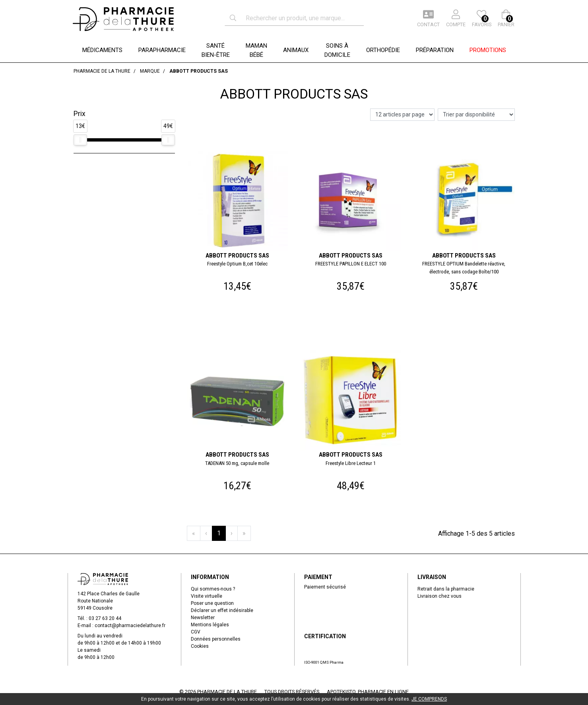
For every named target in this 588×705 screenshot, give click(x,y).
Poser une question (212, 603)
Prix (80, 114)
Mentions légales (210, 625)
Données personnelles (216, 639)
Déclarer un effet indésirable (222, 610)
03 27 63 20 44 (105, 618)
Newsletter (203, 618)
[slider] (80, 140)
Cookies (200, 646)
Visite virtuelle (207, 596)
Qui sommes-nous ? (213, 589)
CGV (196, 632)
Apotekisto (368, 692)
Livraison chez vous (440, 596)
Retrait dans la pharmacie (446, 589)
